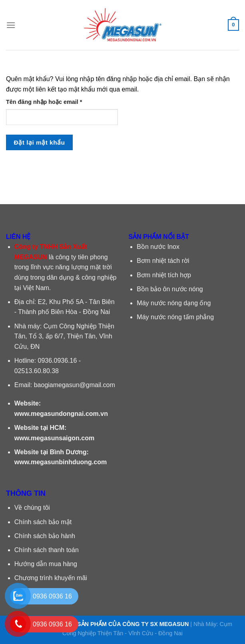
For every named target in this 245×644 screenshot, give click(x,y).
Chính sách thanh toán (47, 550)
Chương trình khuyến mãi (51, 578)
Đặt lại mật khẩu (40, 142)
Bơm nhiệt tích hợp (164, 275)
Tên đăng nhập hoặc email (51, 102)
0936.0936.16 (58, 361)
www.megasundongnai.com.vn (61, 414)
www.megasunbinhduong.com (61, 462)
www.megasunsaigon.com (54, 438)
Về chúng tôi (32, 508)
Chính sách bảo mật (43, 522)
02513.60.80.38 (37, 371)
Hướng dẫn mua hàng (46, 564)
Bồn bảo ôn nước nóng (170, 289)
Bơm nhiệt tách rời (163, 261)
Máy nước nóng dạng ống (174, 303)
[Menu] (11, 25)
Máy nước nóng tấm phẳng (175, 317)
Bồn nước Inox (158, 247)
